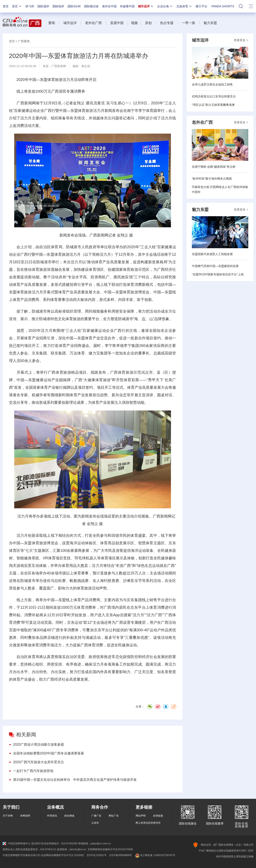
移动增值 (69, 816)
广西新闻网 (59, 66)
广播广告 (96, 816)
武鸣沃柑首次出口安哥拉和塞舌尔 (214, 96)
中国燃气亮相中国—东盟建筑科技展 (215, 266)
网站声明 (141, 816)
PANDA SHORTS (223, 6)
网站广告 (114, 816)
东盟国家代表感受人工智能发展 (212, 254)
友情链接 (158, 816)
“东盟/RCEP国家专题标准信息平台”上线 (218, 274)
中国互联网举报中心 (17, 844)
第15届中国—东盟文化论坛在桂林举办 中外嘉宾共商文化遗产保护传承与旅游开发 (75, 780)
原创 (148, 23)
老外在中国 (109, 6)
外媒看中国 (127, 6)
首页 (6, 6)
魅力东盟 (210, 23)
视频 (134, 23)
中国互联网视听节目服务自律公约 (22, 855)
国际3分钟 (74, 6)
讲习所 (30, 6)
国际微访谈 (91, 6)
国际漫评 (43, 6)
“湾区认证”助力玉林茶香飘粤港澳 (213, 105)
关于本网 (8, 816)
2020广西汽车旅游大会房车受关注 (39, 762)
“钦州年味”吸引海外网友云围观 (212, 179)
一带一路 (188, 23)
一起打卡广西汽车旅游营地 (33, 771)
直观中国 (117, 23)
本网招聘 (25, 816)
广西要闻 (24, 41)
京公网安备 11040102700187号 (155, 855)
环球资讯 (52, 816)
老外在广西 (93, 23)
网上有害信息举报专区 (148, 823)
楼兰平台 (201, 6)
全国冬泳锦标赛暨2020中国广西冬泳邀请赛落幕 (49, 753)
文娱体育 (184, 6)
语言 (17, 6)
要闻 (52, 23)
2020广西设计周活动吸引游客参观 (39, 745)
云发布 (95, 823)
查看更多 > (241, 40)
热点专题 (167, 23)
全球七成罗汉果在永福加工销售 (212, 84)
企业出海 (165, 6)
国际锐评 (58, 6)
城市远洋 (146, 6)
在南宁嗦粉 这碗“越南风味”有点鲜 (214, 167)
